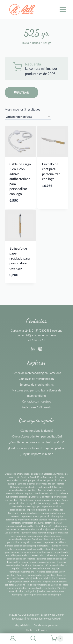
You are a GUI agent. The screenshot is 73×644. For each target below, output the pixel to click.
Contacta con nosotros (36, 401)
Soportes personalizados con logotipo (42, 595)
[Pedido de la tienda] (28, 117)
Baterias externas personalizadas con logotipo (41, 484)
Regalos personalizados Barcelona (24, 582)
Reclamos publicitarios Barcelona (49, 578)
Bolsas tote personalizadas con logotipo (35, 489)
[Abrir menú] (63, 9)
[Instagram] (40, 349)
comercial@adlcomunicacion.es (36, 335)
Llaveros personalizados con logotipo (36, 562)
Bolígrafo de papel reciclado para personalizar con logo (20, 258)
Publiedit (56, 619)
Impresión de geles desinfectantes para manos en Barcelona (35, 551)
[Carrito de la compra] (57, 639)
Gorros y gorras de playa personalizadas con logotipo (38, 505)
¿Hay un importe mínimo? (36, 454)
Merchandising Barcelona (21, 572)
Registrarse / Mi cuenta (36, 407)
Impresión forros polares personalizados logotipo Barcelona (38, 547)
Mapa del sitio (22, 625)
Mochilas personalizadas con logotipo (41, 568)
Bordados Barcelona (45, 493)
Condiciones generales (46, 625)
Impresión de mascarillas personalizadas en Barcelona (36, 554)
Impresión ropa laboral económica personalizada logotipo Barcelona (35, 538)
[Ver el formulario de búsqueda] (33, 639)
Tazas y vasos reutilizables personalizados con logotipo (38, 586)
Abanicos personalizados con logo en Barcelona (30, 474)
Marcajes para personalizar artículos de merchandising (36, 393)
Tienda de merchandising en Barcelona (36, 373)
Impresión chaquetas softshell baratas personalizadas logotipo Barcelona (34, 524)
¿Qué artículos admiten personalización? (36, 436)
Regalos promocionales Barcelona (44, 585)
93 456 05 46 (37, 340)
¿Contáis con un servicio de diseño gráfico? (36, 442)
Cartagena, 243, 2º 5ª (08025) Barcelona (36, 330)
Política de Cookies (36, 630)
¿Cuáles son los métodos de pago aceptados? (36, 448)
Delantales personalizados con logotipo (40, 500)
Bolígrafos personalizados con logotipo (30, 487)
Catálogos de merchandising (37, 379)
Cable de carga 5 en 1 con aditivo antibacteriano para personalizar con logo (20, 179)
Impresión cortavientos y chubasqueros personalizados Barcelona (36, 528)
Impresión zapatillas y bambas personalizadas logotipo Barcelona (35, 544)
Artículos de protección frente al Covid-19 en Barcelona (39, 475)
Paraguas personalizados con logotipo (36, 575)
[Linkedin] (33, 349)
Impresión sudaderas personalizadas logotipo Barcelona (36, 541)
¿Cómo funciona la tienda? (36, 430)
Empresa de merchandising (36, 384)
